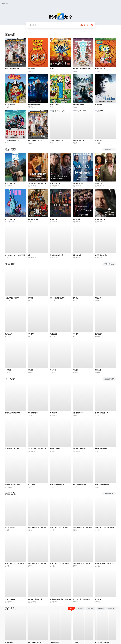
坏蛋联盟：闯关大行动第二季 (104, 563)
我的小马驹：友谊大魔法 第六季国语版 (38, 563)
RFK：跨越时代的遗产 (57, 298)
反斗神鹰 (76, 334)
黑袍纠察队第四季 (78, 105)
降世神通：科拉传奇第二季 (81, 69)
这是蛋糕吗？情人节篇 (12, 449)
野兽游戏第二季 (78, 413)
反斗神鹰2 (31, 334)
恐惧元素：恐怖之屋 (79, 449)
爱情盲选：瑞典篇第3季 (13, 413)
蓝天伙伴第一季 (10, 183)
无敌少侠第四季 (10, 599)
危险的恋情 (54, 334)
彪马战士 (76, 298)
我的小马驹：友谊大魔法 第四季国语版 (106, 527)
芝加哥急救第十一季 (57, 255)
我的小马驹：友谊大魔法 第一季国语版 (83, 527)
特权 (29, 255)
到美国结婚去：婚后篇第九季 (37, 449)
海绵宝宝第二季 (100, 69)
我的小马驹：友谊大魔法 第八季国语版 (60, 563)
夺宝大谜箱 (31, 485)
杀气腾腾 (8, 370)
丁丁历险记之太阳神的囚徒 (81, 599)
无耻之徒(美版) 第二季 (35, 140)
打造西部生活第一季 (102, 413)
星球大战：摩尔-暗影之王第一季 (60, 599)
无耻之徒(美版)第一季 (12, 140)
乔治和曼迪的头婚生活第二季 (37, 183)
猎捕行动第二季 (55, 183)
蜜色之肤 (98, 599)
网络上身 (98, 370)
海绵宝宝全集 (54, 105)
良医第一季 (99, 105)
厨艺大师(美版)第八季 (57, 485)
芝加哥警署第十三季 (34, 105)
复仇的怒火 (99, 334)
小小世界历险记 (10, 105)
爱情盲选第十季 (33, 413)
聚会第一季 (54, 219)
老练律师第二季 (78, 183)
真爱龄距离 (54, 413)
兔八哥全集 (31, 69)
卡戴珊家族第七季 (101, 449)
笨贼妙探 (98, 298)
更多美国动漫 (109, 494)
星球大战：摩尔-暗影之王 (36, 599)
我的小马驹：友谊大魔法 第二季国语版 (60, 527)
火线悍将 (76, 370)
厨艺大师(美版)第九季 (80, 485)
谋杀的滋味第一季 (101, 255)
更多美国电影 (109, 264)
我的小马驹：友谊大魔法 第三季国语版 (38, 527)
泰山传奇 (53, 370)
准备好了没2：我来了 (12, 298)
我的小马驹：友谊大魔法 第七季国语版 (83, 563)
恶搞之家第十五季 (78, 140)
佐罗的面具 (9, 334)
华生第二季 (99, 183)
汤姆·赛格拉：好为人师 (12, 485)
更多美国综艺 (109, 379)
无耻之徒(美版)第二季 (12, 69)
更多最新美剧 (109, 149)
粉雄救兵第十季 (55, 449)
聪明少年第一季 (33, 219)
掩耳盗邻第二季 (100, 219)
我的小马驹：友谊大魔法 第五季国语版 (15, 563)
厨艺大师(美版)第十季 (102, 485)
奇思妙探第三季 (10, 219)
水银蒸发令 (31, 370)
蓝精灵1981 (99, 140)
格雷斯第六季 (77, 255)
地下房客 (31, 298)
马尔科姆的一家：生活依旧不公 (15, 255)
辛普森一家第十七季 (57, 140)
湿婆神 (52, 69)
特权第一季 (76, 219)
